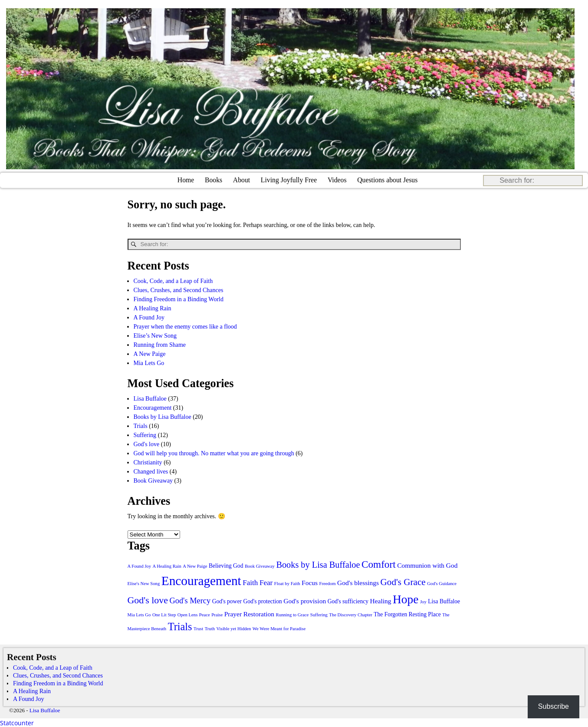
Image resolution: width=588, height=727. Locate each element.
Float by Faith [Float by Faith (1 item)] (287, 583)
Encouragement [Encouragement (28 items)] (201, 580)
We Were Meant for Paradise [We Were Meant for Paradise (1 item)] (279, 628)
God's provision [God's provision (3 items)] (305, 600)
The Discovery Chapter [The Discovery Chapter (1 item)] (350, 614)
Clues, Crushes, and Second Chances (179, 290)
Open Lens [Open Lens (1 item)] (187, 614)
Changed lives (151, 471)
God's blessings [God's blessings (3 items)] (358, 582)
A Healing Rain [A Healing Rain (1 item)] (167, 566)
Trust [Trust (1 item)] (198, 628)
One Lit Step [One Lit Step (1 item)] (164, 614)
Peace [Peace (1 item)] (205, 614)
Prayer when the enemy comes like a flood (185, 326)
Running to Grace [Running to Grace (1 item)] (292, 614)
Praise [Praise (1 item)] (217, 614)
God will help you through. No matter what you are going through (214, 453)
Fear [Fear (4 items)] (266, 582)
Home (186, 180)
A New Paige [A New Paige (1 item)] (195, 566)
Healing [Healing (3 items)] (381, 600)
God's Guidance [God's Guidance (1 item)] (442, 583)
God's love (147, 444)
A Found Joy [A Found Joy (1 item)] (139, 566)
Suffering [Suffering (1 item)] (319, 614)
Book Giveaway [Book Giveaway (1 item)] (260, 566)
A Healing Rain (153, 308)
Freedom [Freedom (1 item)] (328, 583)
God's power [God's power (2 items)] (227, 601)
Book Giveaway (153, 480)
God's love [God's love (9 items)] (148, 600)
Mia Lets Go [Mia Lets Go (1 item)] (139, 614)
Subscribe (554, 706)
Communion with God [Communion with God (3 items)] (427, 565)
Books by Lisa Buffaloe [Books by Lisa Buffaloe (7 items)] (318, 564)
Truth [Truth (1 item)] (210, 628)
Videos (337, 180)
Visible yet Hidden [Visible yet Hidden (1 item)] (233, 628)
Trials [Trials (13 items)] (180, 626)
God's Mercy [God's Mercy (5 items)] (190, 600)
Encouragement (153, 407)
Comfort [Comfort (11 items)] (379, 564)
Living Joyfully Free (289, 180)
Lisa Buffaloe (150, 398)
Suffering (145, 435)
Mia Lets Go (149, 363)
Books (214, 180)
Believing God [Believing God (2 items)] (226, 565)
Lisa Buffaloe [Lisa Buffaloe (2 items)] (444, 601)
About (241, 180)
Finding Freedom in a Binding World (179, 299)
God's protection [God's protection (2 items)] (262, 601)
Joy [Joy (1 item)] (423, 601)
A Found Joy (149, 317)
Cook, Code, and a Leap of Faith (173, 281)
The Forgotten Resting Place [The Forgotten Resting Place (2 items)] (407, 614)
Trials (141, 426)
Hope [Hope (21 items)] (406, 599)
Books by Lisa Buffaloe (163, 416)
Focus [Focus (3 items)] (310, 582)
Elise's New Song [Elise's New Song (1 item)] (144, 583)
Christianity (148, 462)
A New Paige (150, 354)
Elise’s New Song (155, 335)
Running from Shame (160, 344)
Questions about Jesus (387, 180)
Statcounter (17, 722)
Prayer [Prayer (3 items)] (233, 614)
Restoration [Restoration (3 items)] (259, 614)
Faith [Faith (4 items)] (250, 582)
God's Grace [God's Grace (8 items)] (403, 582)
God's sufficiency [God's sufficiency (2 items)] (348, 601)
